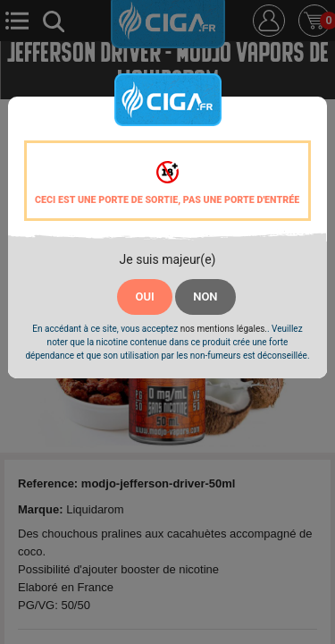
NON (205, 297)
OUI (144, 297)
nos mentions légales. (224, 329)
